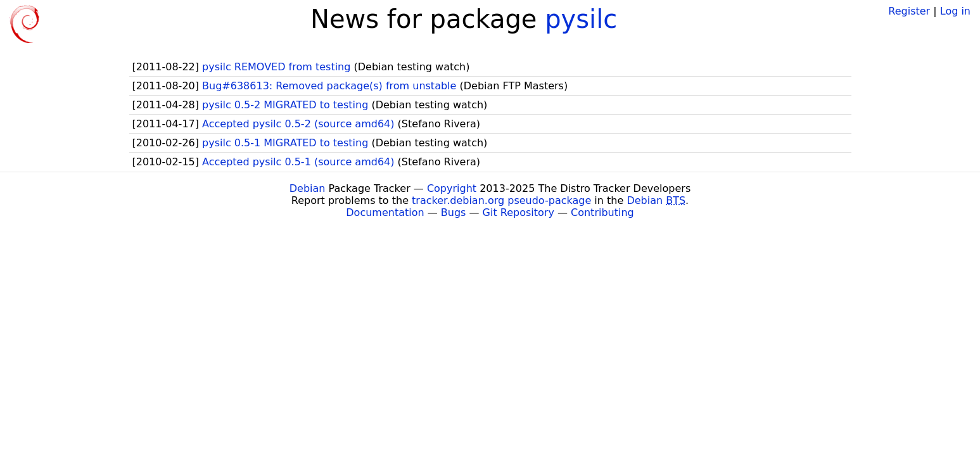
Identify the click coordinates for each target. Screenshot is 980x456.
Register (909, 11)
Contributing (602, 212)
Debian (308, 188)
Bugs (454, 212)
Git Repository (519, 212)
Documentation (385, 212)
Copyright (452, 188)
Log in (955, 11)
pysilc (581, 19)
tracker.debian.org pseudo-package (501, 200)
